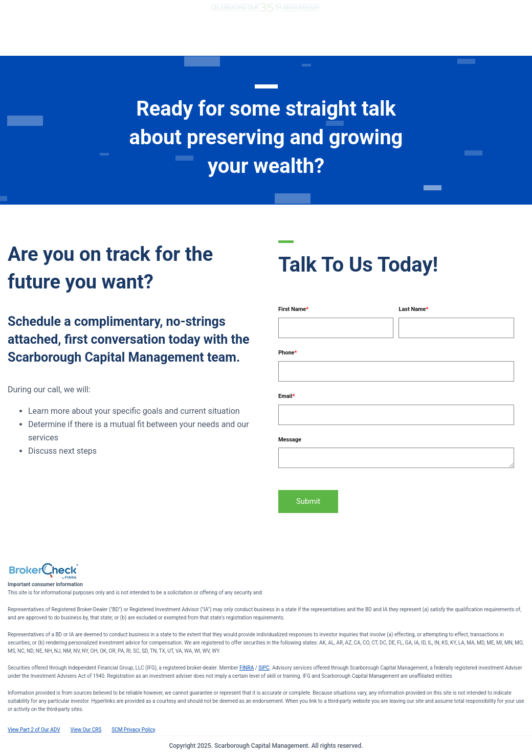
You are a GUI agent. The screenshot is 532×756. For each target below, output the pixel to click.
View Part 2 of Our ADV (34, 730)
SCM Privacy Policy (133, 730)
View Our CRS (86, 730)
